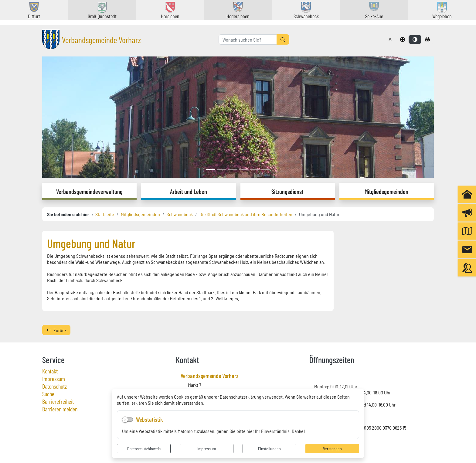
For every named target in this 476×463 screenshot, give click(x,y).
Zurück (56, 330)
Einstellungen (269, 448)
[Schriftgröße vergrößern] (403, 39)
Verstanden (332, 448)
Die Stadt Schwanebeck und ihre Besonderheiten (246, 214)
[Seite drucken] (427, 39)
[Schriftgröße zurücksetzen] (390, 39)
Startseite (105, 214)
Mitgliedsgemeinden (140, 214)
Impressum (207, 448)
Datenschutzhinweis (144, 448)
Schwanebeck (180, 214)
